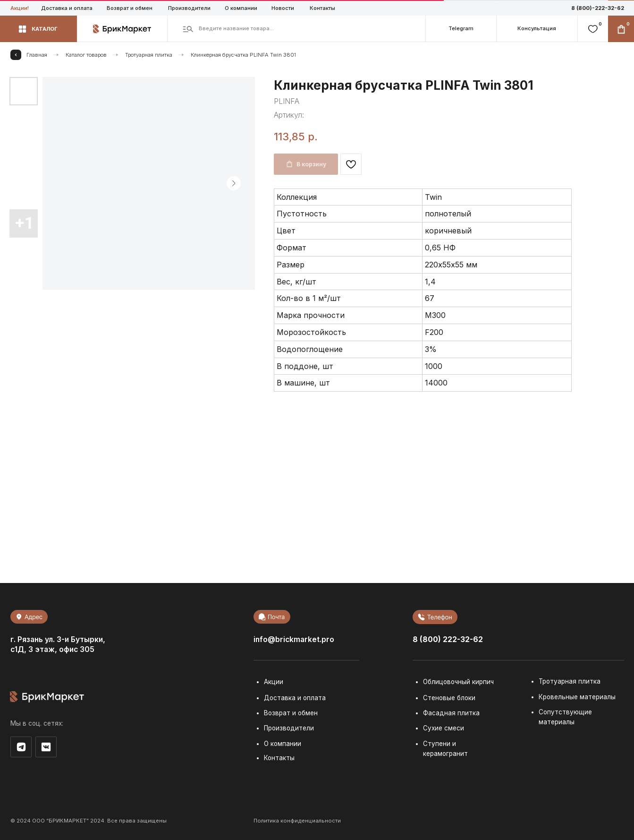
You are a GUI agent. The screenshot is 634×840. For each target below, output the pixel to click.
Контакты (322, 8)
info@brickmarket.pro (294, 639)
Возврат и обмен (130, 8)
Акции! (20, 8)
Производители (189, 8)
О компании (241, 8)
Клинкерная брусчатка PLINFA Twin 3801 (243, 55)
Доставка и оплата (67, 8)
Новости (283, 8)
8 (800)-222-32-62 (598, 8)
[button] (38, 29)
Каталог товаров (86, 55)
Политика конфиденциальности (297, 821)
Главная (37, 55)
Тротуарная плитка (149, 55)
